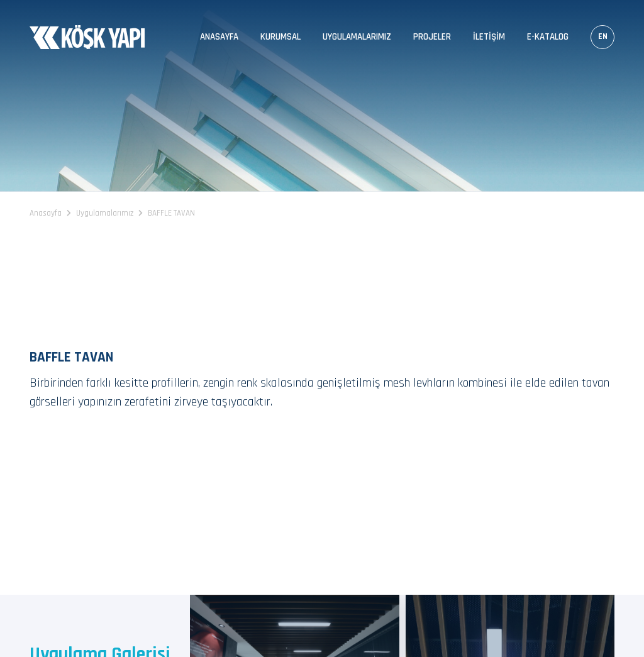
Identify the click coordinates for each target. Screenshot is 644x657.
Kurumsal (280, 37)
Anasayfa (219, 37)
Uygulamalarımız (357, 37)
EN (603, 36)
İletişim (489, 37)
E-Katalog (548, 37)
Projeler (432, 37)
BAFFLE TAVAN (171, 213)
